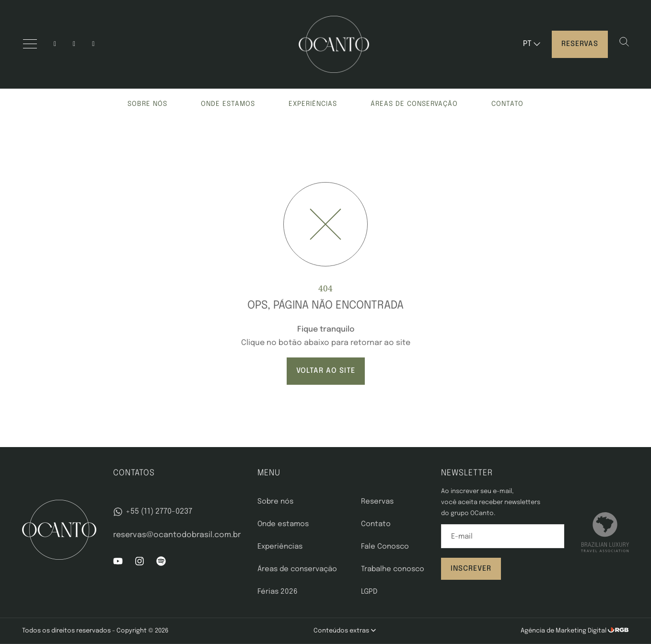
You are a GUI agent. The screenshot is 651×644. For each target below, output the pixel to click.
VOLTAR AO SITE (326, 371)
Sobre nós (147, 104)
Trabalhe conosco (393, 569)
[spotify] (93, 44)
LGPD (369, 592)
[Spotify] (161, 564)
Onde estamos (228, 104)
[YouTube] (74, 44)
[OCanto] (334, 44)
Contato (507, 104)
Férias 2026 (278, 592)
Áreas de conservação (414, 104)
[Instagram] (55, 44)
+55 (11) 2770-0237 (153, 512)
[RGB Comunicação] (618, 631)
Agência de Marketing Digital (564, 631)
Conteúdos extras (345, 631)
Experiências (313, 104)
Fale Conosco (385, 547)
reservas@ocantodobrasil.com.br (177, 535)
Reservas (580, 44)
